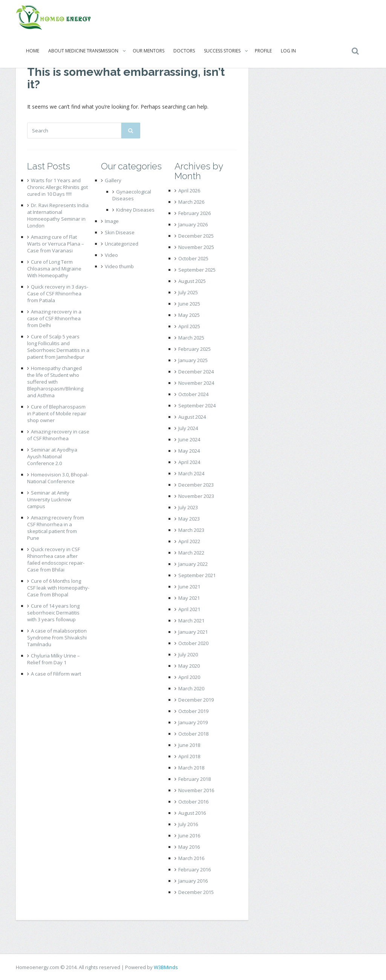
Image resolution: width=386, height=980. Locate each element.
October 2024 (193, 394)
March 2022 (191, 553)
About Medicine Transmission (83, 51)
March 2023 (191, 530)
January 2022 (193, 564)
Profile (263, 51)
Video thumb (119, 266)
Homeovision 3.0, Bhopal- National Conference (58, 478)
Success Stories (222, 51)
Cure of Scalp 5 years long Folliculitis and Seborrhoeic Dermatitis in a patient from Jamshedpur (58, 347)
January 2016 (193, 881)
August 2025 (192, 281)
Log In (288, 51)
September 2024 (197, 406)
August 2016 (192, 813)
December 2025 (196, 236)
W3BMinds (166, 967)
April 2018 (189, 756)
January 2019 (193, 722)
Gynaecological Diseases (132, 195)
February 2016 (195, 869)
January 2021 (193, 632)
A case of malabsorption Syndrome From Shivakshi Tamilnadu (57, 637)
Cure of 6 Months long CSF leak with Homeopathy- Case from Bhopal (58, 588)
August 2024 (192, 417)
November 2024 (196, 383)
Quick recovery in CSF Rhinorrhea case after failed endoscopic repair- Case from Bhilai (56, 559)
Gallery (113, 180)
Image (112, 221)
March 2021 (191, 621)
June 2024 (189, 439)
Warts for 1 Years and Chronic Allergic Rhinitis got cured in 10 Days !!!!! (57, 187)
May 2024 (189, 451)
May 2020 (189, 666)
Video (111, 255)
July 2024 (188, 428)
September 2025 (197, 270)
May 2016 (189, 847)
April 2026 (189, 190)
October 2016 (193, 802)
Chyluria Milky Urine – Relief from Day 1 (54, 659)
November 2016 (196, 790)
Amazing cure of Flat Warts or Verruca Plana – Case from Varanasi (56, 244)
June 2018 (189, 745)
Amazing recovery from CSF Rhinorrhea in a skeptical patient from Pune (56, 528)
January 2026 (193, 224)
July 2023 (188, 507)
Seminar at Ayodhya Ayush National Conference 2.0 (52, 456)
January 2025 (193, 360)
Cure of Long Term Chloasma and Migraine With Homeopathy (54, 269)
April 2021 (189, 609)
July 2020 (188, 654)
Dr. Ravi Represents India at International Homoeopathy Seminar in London (58, 215)
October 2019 (193, 711)
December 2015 (196, 892)
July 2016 (188, 824)
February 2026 (195, 213)
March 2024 (191, 473)
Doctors (184, 51)
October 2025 (193, 258)
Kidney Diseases (135, 210)
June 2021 (189, 587)
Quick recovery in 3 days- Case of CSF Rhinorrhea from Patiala (58, 293)
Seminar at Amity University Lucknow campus (49, 499)
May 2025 (189, 315)
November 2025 (196, 247)
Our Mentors (149, 51)
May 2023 (189, 519)
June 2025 (189, 304)
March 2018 (191, 768)
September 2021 (197, 575)
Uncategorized (122, 244)
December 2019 (196, 700)
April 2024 (189, 462)
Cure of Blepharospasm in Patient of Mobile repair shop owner (57, 413)
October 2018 (193, 734)
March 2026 (191, 202)
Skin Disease (120, 232)
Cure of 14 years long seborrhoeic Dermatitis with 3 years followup (53, 613)
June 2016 (189, 836)
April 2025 (189, 326)
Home (33, 51)
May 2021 (189, 598)
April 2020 (189, 677)
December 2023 (196, 485)
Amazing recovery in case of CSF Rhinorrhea (58, 435)
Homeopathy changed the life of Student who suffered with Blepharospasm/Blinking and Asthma (55, 382)
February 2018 (195, 779)
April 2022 (189, 541)
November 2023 (196, 496)
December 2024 (196, 372)
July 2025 (188, 292)
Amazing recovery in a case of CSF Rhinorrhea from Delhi (54, 318)
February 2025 (195, 349)
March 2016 (191, 858)
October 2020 (193, 643)
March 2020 (191, 688)
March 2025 (191, 338)
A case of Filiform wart (56, 674)
